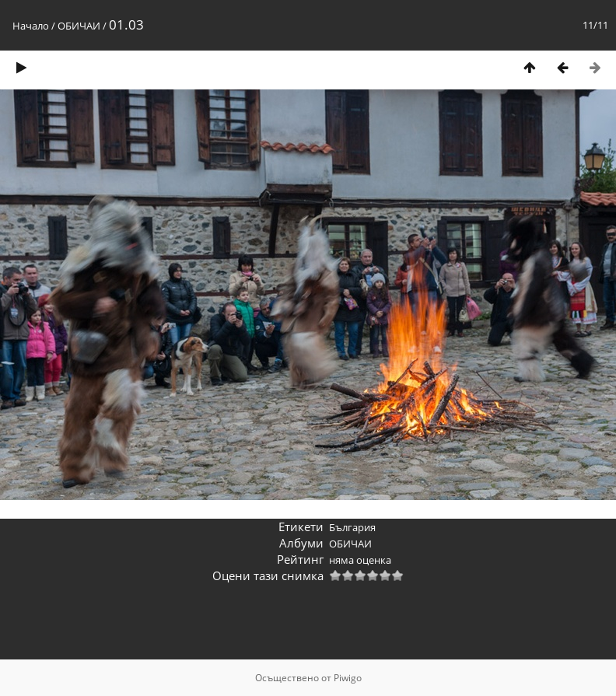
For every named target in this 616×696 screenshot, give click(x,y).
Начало (31, 26)
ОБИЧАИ (79, 26)
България (352, 527)
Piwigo (348, 678)
